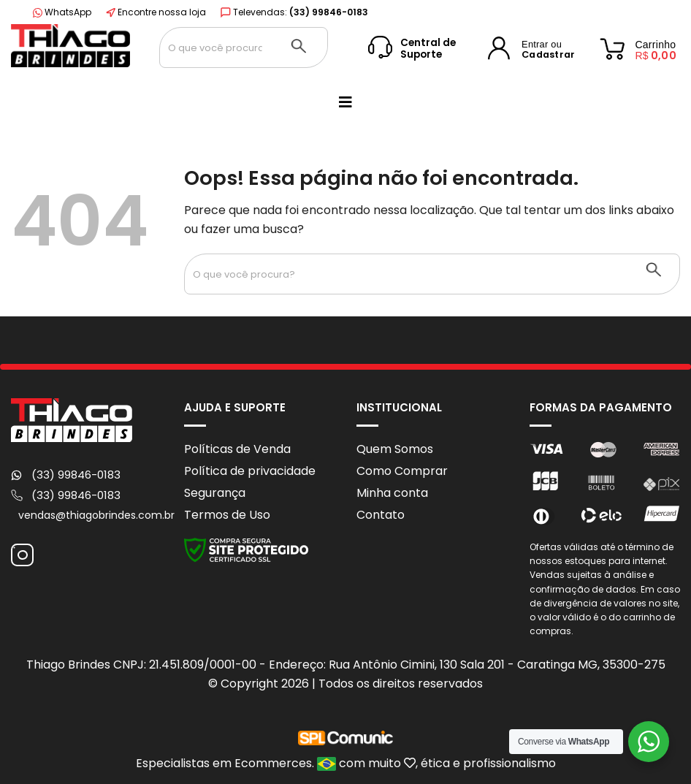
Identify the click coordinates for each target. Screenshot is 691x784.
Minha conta (392, 493)
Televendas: (294, 12)
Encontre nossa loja (156, 12)
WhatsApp (62, 12)
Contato (381, 515)
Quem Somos (395, 449)
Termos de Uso (227, 515)
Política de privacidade (250, 471)
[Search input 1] (215, 47)
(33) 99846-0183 (76, 475)
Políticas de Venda (237, 449)
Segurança (215, 493)
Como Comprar (402, 471)
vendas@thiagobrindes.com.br (96, 515)
